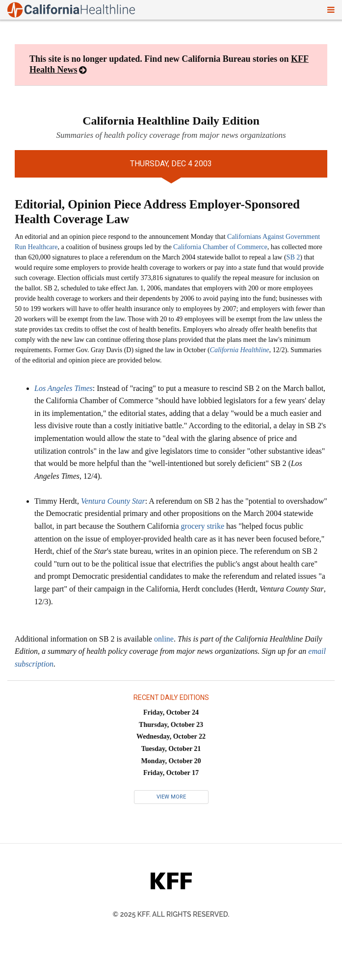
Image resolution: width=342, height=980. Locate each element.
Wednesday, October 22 (171, 736)
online (164, 639)
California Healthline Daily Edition (171, 121)
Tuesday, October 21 (171, 749)
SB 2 (293, 257)
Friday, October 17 (171, 773)
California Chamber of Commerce (220, 247)
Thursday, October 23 (171, 725)
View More (171, 797)
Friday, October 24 (171, 712)
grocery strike (203, 526)
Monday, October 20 (171, 761)
